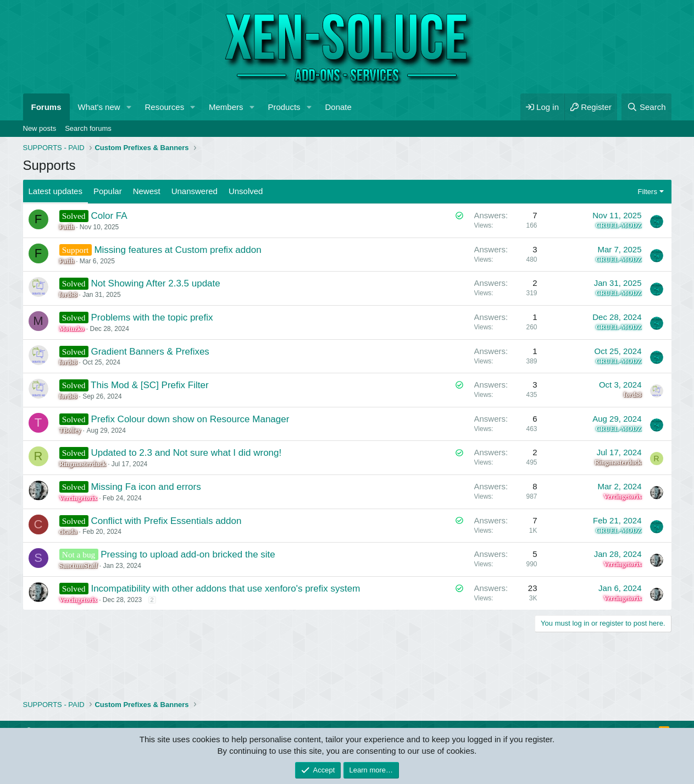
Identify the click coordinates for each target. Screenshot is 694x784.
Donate (338, 107)
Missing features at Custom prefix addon (177, 250)
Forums (46, 107)
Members (226, 107)
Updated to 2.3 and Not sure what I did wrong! (186, 453)
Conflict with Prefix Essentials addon (166, 521)
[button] (129, 107)
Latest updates (55, 191)
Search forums (88, 128)
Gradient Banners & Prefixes (150, 352)
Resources (164, 107)
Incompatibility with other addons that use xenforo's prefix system (225, 589)
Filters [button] (648, 192)
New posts (40, 128)
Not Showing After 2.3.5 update (155, 283)
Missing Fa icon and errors (146, 487)
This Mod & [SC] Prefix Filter (149, 385)
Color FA (109, 216)
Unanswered (195, 191)
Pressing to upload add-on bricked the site (188, 554)
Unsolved (246, 191)
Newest (147, 191)
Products (284, 107)
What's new (99, 107)
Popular (108, 191)
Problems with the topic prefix (152, 318)
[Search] (646, 107)
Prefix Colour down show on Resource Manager (190, 419)
